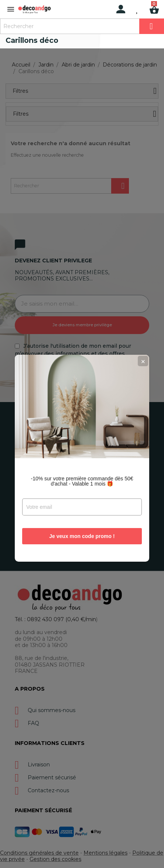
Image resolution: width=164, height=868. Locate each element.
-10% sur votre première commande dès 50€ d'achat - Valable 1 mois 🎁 (82, 457)
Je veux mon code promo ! (82, 512)
